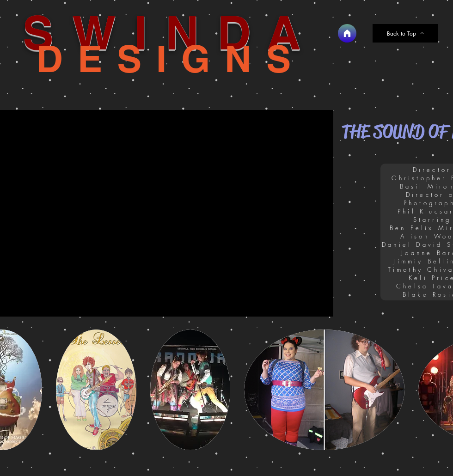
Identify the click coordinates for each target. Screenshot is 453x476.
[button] (96, 390)
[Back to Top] (405, 33)
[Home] (347, 33)
